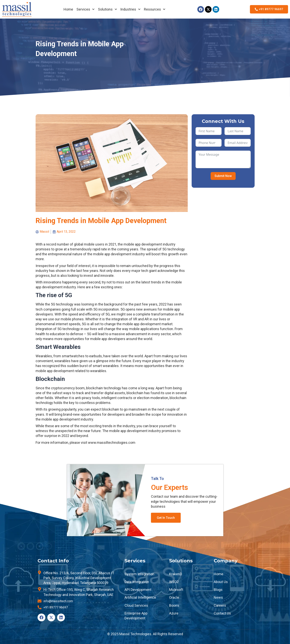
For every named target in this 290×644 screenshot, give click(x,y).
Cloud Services (136, 605)
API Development (138, 590)
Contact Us (222, 613)
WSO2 (174, 582)
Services (86, 9)
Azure (174, 613)
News (218, 597)
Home (68, 9)
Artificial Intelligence (140, 597)
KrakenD (176, 574)
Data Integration (137, 582)
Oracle (174, 597)
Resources (155, 9)
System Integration (139, 574)
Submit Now (223, 176)
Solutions (108, 9)
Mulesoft (176, 590)
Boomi (174, 605)
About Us (221, 582)
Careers (220, 605)
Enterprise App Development (136, 616)
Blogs (218, 590)
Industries (130, 9)
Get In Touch (166, 518)
